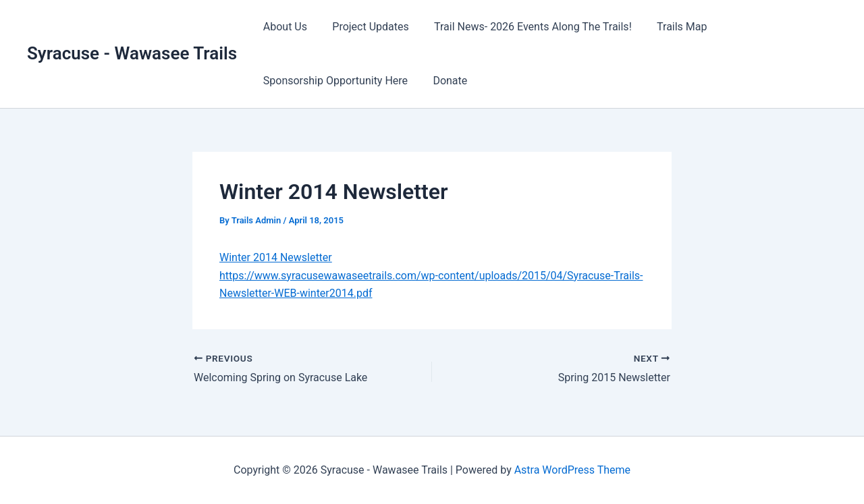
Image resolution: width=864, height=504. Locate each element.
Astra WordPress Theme (572, 470)
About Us (283, 27)
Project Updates (365, 27)
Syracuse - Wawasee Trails (132, 53)
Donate (444, 81)
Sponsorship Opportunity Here (333, 81)
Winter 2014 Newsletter (276, 257)
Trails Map (669, 27)
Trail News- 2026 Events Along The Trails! (524, 27)
